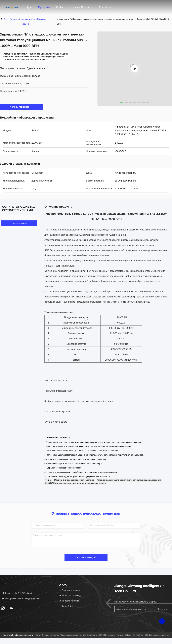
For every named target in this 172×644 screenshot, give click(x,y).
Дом (29, 7)
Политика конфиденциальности (18, 635)
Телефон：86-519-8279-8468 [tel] (17, 593)
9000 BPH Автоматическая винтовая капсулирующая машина (76, 483)
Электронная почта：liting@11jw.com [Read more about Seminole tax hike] (21, 598)
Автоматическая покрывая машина (34, 21)
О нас (60, 7)
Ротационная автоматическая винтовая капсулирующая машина (129, 480)
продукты (14, 19)
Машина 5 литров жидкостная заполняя (74, 480)
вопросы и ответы (81, 7)
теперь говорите (21, 107)
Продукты (44, 7)
